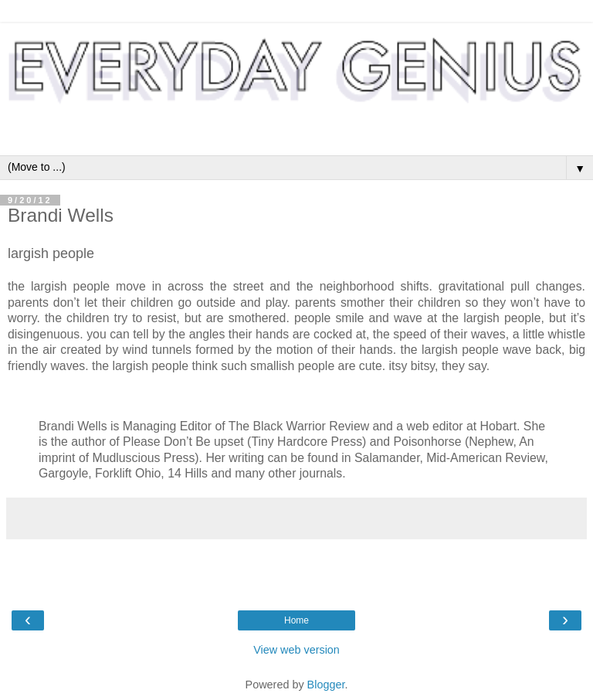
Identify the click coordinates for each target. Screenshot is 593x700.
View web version (296, 650)
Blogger (326, 685)
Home (296, 620)
